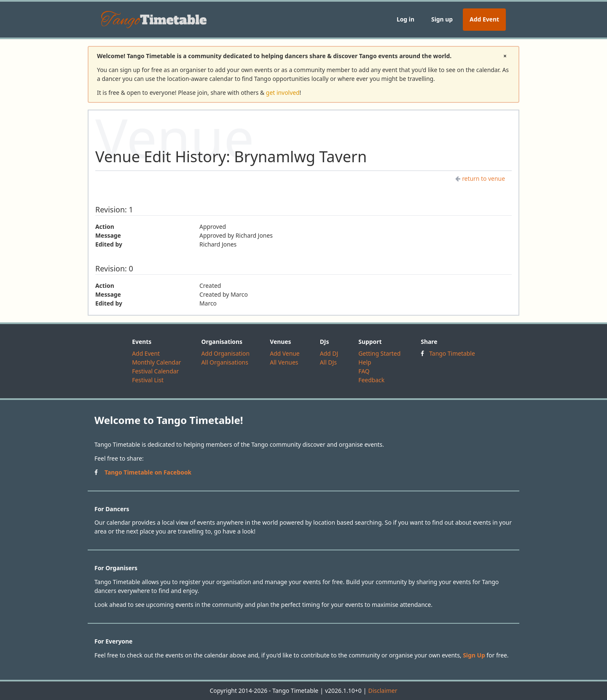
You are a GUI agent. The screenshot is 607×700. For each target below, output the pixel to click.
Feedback (371, 380)
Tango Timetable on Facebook (148, 472)
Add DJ (329, 353)
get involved (283, 93)
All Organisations (224, 362)
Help (365, 362)
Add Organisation (225, 353)
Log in (406, 19)
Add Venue (285, 353)
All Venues (284, 362)
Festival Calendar (155, 371)
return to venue (480, 178)
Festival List (148, 380)
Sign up (442, 19)
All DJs (328, 362)
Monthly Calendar (156, 362)
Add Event (484, 19)
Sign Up (474, 655)
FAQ (364, 371)
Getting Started (379, 353)
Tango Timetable (452, 353)
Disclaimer (383, 691)
